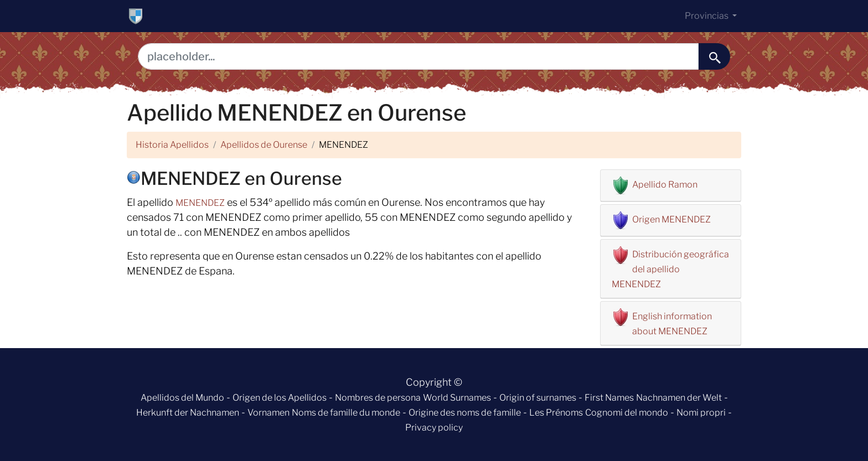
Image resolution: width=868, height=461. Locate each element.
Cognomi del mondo (627, 413)
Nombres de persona (378, 398)
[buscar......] (714, 56)
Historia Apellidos (172, 145)
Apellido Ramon (665, 185)
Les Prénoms (556, 413)
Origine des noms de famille (465, 413)
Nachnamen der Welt (679, 398)
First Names (609, 398)
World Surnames (457, 398)
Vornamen (268, 413)
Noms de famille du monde (346, 413)
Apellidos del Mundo (182, 398)
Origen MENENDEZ (671, 219)
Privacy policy (434, 428)
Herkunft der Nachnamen (188, 413)
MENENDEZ (200, 203)
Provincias (707, 16)
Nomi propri (701, 413)
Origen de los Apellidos (280, 398)
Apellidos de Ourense (264, 145)
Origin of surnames (538, 398)
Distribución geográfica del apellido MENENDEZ (670, 269)
